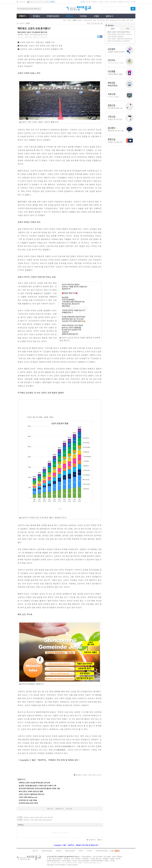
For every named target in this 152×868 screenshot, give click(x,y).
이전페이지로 (91, 840)
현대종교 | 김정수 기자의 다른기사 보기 (89, 775)
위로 (100, 840)
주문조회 (133, 2)
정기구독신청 (113, 2)
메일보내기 (60, 809)
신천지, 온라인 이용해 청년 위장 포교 (32, 794)
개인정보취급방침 (47, 851)
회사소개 (35, 851)
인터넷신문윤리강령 (101, 851)
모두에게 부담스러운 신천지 (28, 803)
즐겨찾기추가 (23, 2)
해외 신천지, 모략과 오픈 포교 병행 (31, 791)
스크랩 (69, 809)
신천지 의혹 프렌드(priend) (28, 797)
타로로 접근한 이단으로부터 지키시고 (119, 34)
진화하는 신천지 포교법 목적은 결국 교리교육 (34, 783)
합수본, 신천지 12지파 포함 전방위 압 (119, 32)
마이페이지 (94, 2)
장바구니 (127, 2)
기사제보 (106, 2)
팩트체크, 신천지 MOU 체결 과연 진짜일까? (38, 820)
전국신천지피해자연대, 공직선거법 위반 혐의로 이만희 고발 (39, 788)
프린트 (50, 809)
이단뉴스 (22, 23)
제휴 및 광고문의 (70, 851)
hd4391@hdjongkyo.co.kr (92, 863)
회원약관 (58, 851)
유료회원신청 (121, 2)
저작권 (81, 851)
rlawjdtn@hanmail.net (40, 35)
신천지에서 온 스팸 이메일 (28, 800)
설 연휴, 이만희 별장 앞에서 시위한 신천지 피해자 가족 (37, 786)
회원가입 (88, 2)
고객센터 (101, 2)
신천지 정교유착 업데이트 (116, 36)
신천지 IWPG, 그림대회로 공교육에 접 (120, 39)
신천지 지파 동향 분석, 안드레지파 (119, 41)
